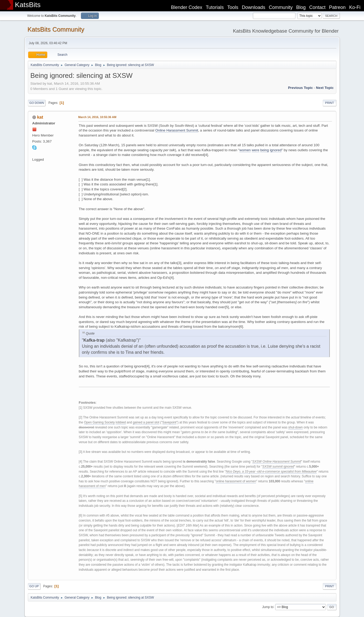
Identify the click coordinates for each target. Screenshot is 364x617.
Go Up (34, 586)
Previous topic (301, 88)
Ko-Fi (355, 7)
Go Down (37, 103)
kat (40, 117)
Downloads (253, 7)
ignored (276, 150)
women (245, 150)
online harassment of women (236, 481)
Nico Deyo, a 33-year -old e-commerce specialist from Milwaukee (271, 472)
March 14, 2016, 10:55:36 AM (97, 117)
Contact (317, 7)
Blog (301, 7)
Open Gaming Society (99, 422)
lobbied (121, 422)
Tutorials (215, 7)
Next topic (325, 88)
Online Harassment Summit (177, 130)
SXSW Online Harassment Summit (277, 462)
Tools (233, 7)
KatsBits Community (56, 29)
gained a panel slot (146, 422)
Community (281, 7)
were (256, 150)
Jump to (268, 607)
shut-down (296, 427)
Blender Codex (186, 7)
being (265, 150)
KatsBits (28, 5)
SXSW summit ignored (278, 467)
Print (330, 103)
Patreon (337, 7)
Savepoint (169, 422)
